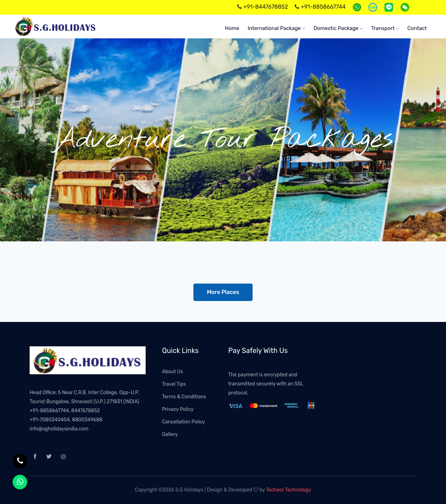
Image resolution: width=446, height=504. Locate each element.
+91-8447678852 (263, 7)
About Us (172, 372)
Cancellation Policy (183, 422)
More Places (223, 292)
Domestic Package (338, 28)
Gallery (170, 434)
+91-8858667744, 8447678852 (65, 411)
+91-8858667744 (320, 7)
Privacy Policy (178, 409)
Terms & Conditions (184, 397)
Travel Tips (174, 384)
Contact (417, 28)
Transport (385, 28)
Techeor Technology (289, 490)
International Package (276, 28)
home (232, 28)
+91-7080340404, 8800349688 (66, 420)
